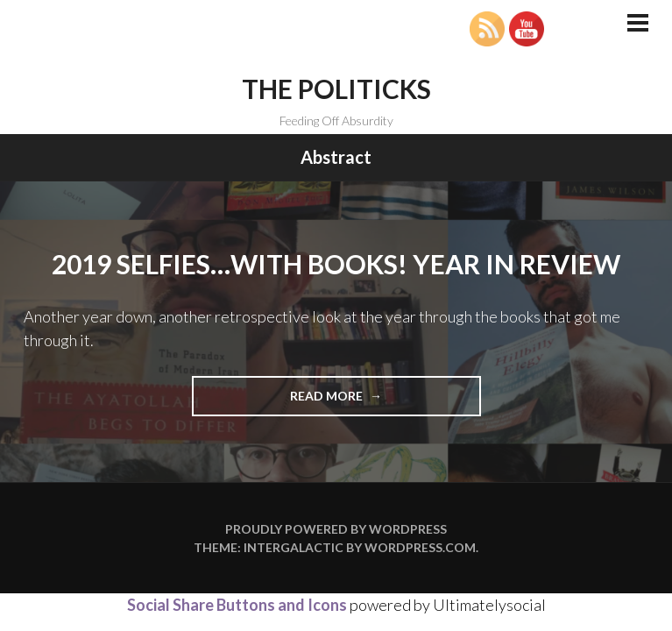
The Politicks (336, 89)
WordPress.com (420, 547)
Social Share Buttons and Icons (237, 605)
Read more (354, 401)
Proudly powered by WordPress (336, 529)
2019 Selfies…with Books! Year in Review (336, 264)
